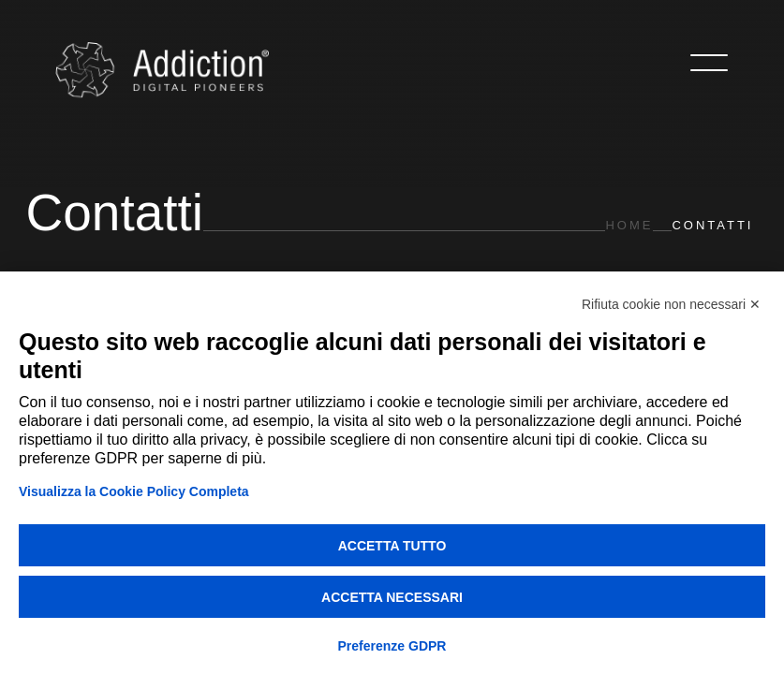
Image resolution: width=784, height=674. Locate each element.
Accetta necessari (392, 597)
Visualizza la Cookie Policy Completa (134, 491)
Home (629, 225)
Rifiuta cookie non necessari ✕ (671, 304)
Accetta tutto (392, 546)
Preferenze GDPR (392, 646)
